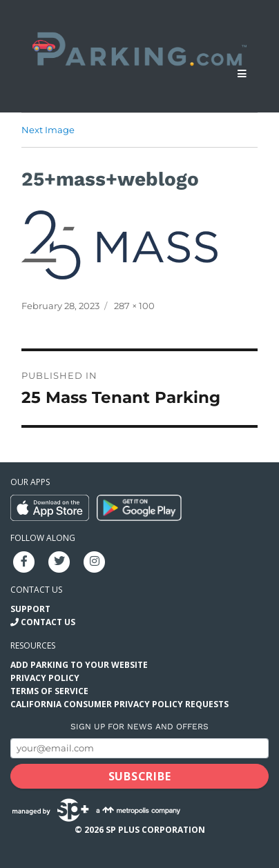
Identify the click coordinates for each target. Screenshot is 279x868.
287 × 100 (134, 306)
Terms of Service (49, 691)
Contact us (36, 590)
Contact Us (48, 622)
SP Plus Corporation (155, 830)
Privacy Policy (45, 678)
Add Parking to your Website (79, 665)
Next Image (48, 130)
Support (30, 609)
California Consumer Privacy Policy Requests (119, 704)
